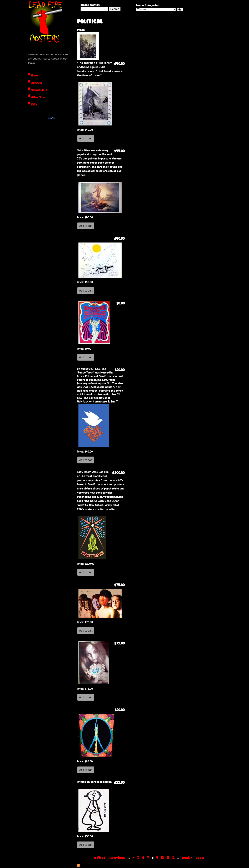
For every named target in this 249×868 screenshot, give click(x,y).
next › (187, 857)
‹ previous (117, 857)
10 (162, 857)
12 (173, 857)
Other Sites (38, 98)
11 (168, 857)
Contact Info (39, 90)
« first (100, 857)
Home (35, 76)
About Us (37, 83)
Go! (180, 10)
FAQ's (34, 105)
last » (200, 857)
